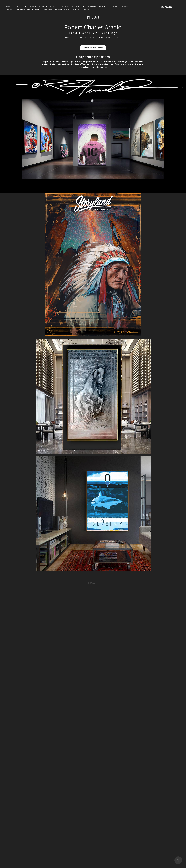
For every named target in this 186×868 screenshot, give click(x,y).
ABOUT (9, 6)
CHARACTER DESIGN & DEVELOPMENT (90, 6)
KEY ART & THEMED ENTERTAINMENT (23, 9)
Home (87, 9)
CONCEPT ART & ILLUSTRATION (54, 6)
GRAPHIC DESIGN (120, 6)
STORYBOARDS (62, 9)
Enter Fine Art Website (93, 48)
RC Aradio (166, 7)
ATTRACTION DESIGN (26, 6)
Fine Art (77, 9)
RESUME (48, 9)
